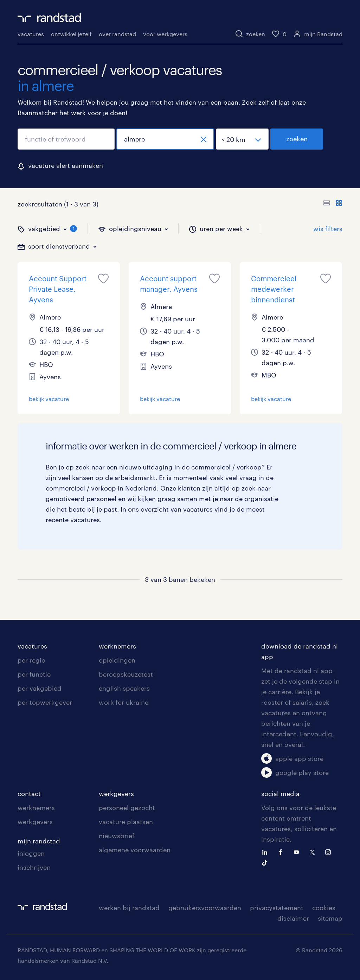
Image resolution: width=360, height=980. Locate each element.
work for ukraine (124, 702)
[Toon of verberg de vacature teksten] (333, 204)
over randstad (117, 34)
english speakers (124, 688)
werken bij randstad (129, 908)
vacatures (31, 34)
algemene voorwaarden (135, 850)
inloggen (31, 853)
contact (29, 794)
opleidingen (117, 660)
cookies (324, 908)
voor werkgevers (165, 34)
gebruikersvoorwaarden (205, 908)
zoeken (297, 139)
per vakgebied (40, 688)
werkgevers (35, 822)
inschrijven (34, 867)
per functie (34, 674)
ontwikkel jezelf (71, 34)
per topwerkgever (45, 702)
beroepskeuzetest (126, 674)
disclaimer (293, 918)
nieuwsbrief (117, 836)
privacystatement (277, 908)
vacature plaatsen (126, 822)
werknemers (117, 646)
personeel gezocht (127, 808)
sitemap (330, 918)
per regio (31, 660)
